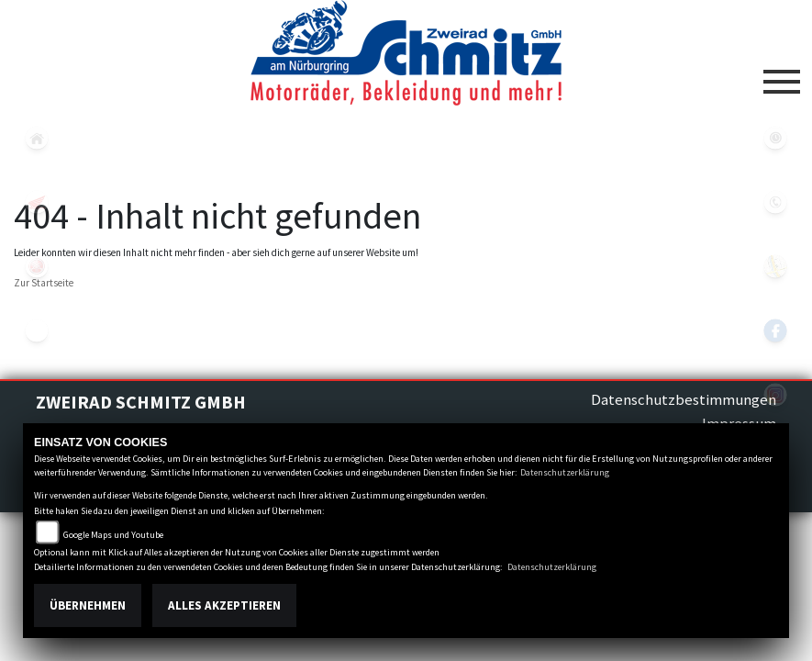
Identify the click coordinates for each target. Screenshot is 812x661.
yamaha (37, 266)
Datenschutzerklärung (565, 472)
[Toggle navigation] (782, 74)
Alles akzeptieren (224, 605)
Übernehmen (88, 605)
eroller (37, 330)
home (37, 138)
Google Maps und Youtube (113, 535)
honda (37, 202)
